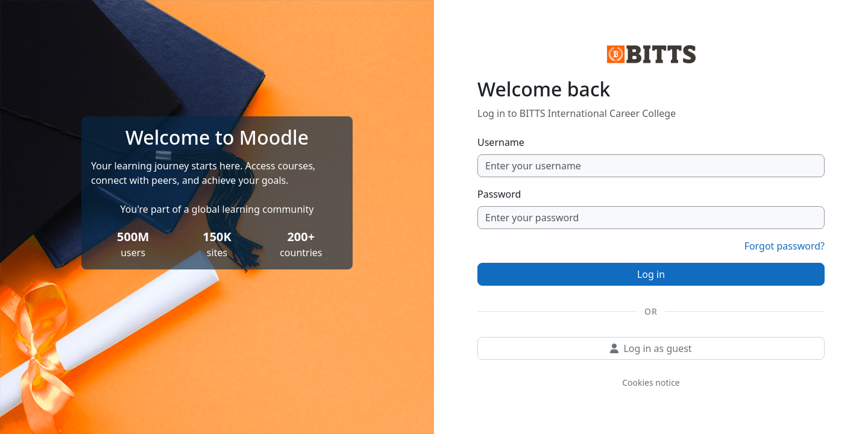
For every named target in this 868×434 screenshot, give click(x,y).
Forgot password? (785, 246)
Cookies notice (651, 382)
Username (501, 142)
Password (499, 194)
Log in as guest (651, 348)
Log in (651, 274)
